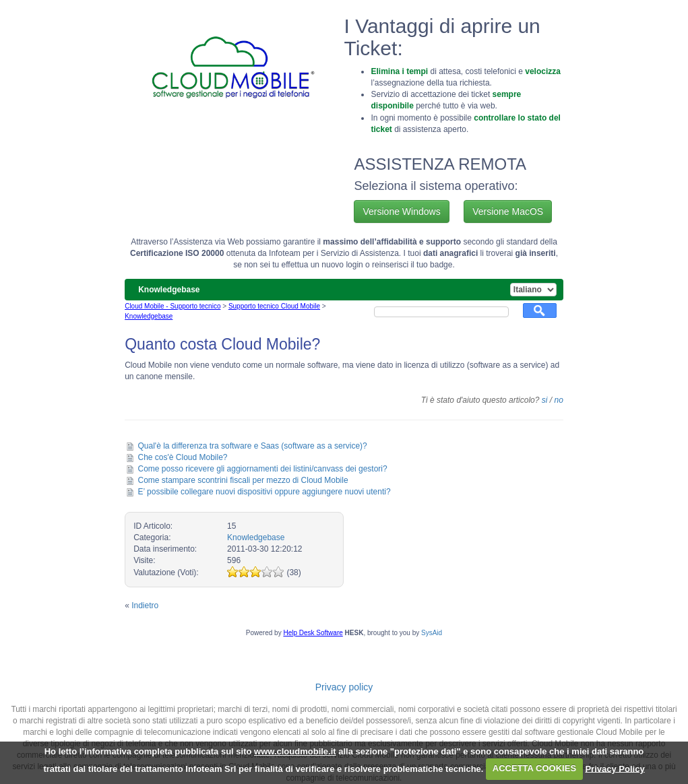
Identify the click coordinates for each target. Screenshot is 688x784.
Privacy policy (344, 687)
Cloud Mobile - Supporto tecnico (173, 306)
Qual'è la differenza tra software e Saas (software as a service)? (253, 446)
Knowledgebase (149, 316)
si (545, 400)
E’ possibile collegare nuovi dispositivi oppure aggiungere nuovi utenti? (264, 492)
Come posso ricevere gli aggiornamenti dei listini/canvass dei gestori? (263, 469)
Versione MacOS (508, 211)
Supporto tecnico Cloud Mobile (274, 306)
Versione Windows (401, 211)
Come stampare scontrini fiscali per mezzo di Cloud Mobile (243, 480)
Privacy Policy (615, 768)
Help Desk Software (313, 633)
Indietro (145, 606)
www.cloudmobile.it (295, 751)
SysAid (432, 633)
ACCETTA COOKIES (534, 768)
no (558, 400)
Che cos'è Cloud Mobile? (183, 457)
